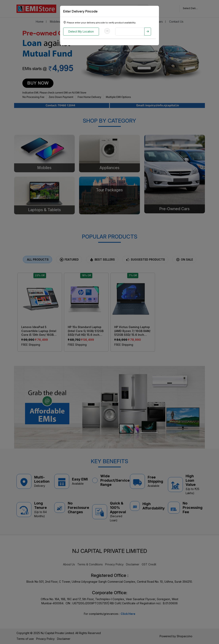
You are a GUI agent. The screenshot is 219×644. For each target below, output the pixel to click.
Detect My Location (81, 31)
